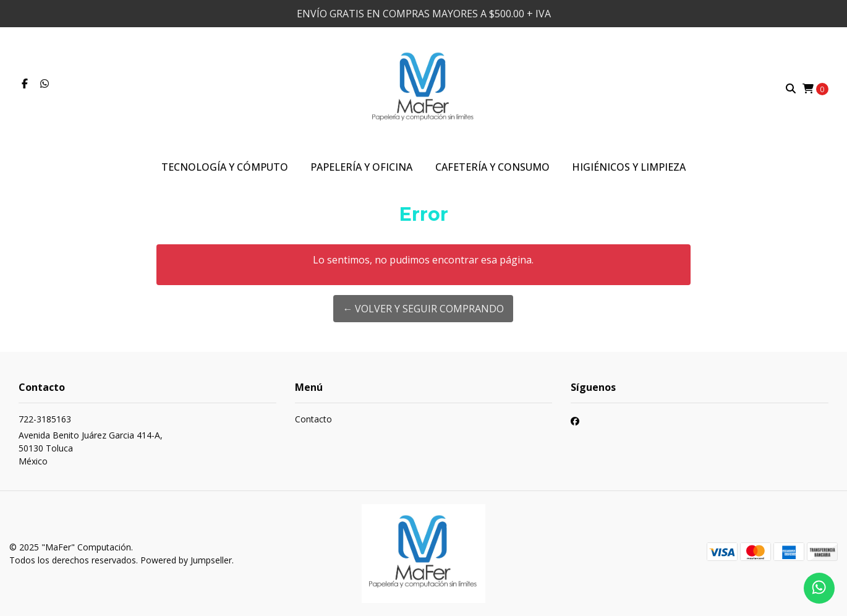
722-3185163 (45, 419)
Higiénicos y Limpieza (629, 167)
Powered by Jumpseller (186, 560)
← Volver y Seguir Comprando (423, 309)
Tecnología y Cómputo (225, 167)
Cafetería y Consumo (492, 167)
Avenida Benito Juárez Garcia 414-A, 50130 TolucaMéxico (91, 448)
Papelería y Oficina (361, 167)
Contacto (313, 419)
